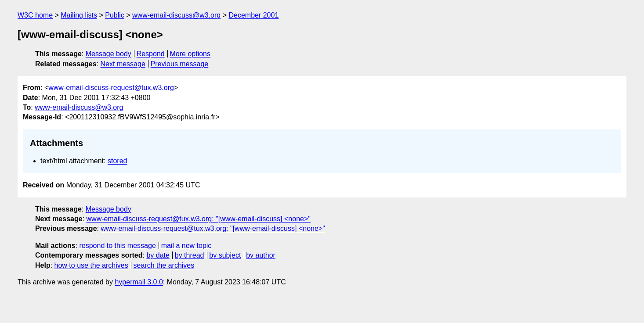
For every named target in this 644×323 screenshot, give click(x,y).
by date (158, 255)
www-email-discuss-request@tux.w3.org (111, 88)
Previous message (180, 64)
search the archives (164, 265)
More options (190, 54)
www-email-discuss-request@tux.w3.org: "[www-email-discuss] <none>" (199, 219)
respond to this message (117, 246)
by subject (225, 255)
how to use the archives (91, 265)
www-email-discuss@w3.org (176, 15)
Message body (109, 54)
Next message (123, 64)
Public (115, 15)
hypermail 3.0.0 (139, 282)
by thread (190, 255)
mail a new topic (186, 246)
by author (261, 255)
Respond (151, 54)
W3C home (35, 15)
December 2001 (253, 15)
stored (117, 161)
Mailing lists (79, 15)
